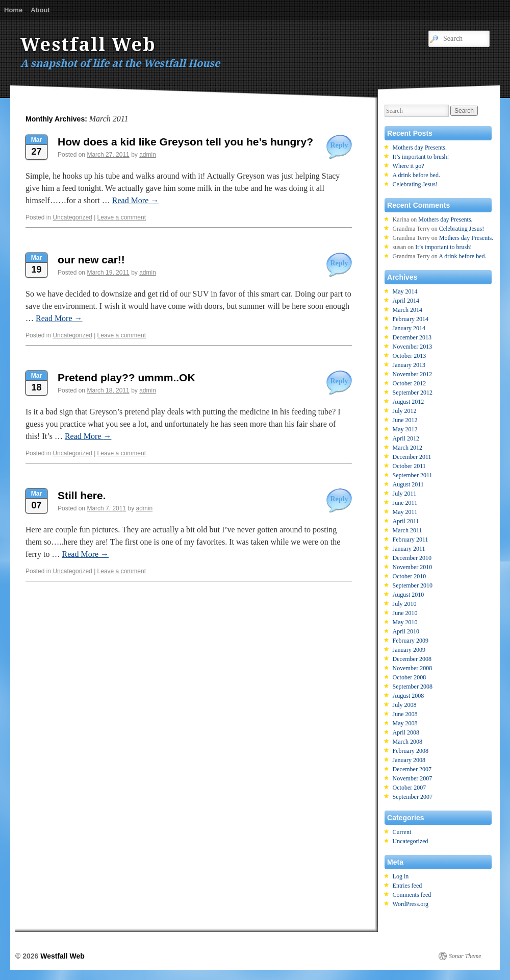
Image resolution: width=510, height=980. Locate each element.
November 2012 (413, 374)
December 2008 (412, 659)
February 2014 (411, 319)
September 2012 (413, 393)
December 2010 (412, 558)
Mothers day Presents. (420, 148)
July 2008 (405, 705)
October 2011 (409, 466)
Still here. (82, 495)
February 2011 (411, 540)
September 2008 (413, 687)
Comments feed (412, 895)
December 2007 (412, 769)
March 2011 (407, 530)
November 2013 (413, 347)
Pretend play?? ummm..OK (126, 377)
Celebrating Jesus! (415, 184)
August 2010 (409, 595)
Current (402, 832)
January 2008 (409, 760)
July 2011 (405, 494)
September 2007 (413, 797)
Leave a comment (122, 217)
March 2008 (407, 742)
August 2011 (408, 484)
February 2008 (411, 751)
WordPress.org (411, 904)
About (40, 10)
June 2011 (405, 503)
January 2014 (409, 328)
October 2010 (410, 576)
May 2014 (405, 291)
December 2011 (412, 457)
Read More (136, 200)
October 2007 (410, 788)
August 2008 (409, 696)
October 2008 (410, 677)
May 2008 (405, 723)
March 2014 (407, 310)
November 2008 (413, 668)
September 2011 (413, 475)
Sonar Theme (465, 956)
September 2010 (413, 585)
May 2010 (405, 622)
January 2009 (409, 650)
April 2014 (406, 301)
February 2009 (411, 641)
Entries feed (407, 886)
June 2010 (405, 613)
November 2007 (413, 778)
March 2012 (407, 448)
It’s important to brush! (421, 157)
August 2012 (409, 402)
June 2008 (405, 714)
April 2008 (406, 732)
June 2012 (405, 420)
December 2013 (412, 337)
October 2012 (410, 383)
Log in (401, 876)
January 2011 (409, 549)
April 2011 (406, 521)
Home (13, 10)
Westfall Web (88, 45)
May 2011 (405, 512)
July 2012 (405, 411)
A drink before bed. (416, 175)
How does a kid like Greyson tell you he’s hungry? (185, 142)
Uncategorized (72, 217)
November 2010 (413, 567)
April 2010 (406, 631)
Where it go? (409, 166)
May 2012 (405, 429)
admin (148, 155)
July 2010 (405, 604)
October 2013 (410, 356)
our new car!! (91, 260)
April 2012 (406, 438)
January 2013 (409, 365)
